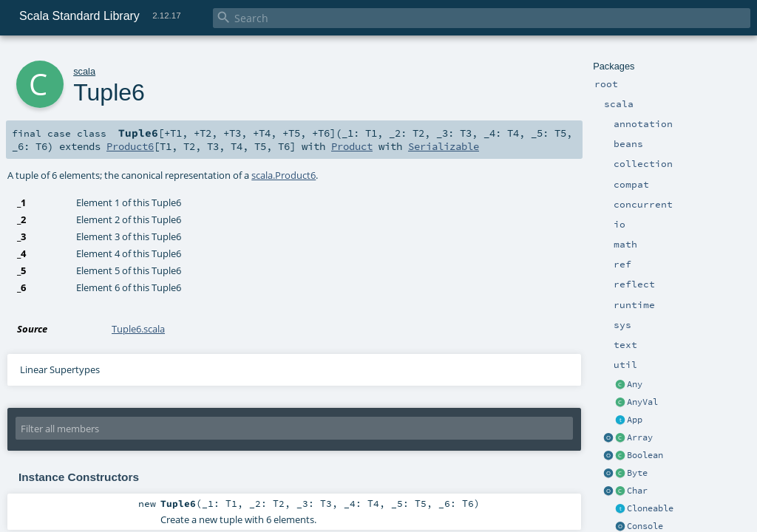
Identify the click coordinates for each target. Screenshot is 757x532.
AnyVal (642, 402)
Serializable (444, 146)
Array (640, 437)
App (635, 420)
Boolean (645, 455)
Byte (637, 473)
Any (635, 384)
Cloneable (650, 508)
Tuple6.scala (138, 329)
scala (84, 71)
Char (637, 491)
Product (352, 146)
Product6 (130, 146)
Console (645, 526)
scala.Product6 (284, 175)
